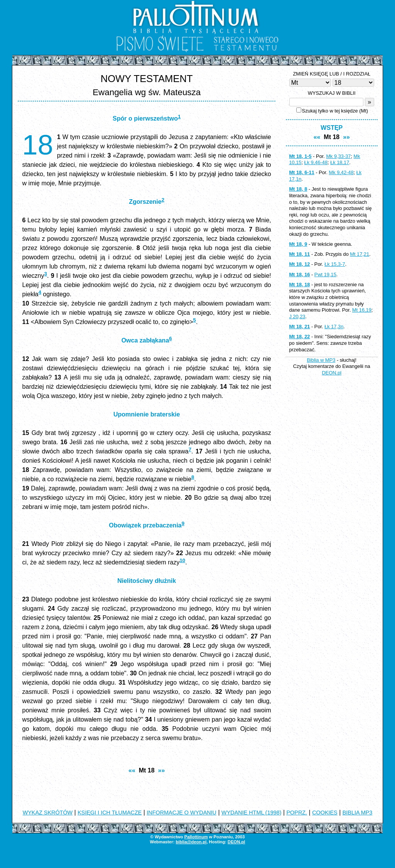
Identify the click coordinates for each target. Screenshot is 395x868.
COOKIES (325, 813)
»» (162, 770)
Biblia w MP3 (321, 360)
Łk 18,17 (340, 162)
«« (132, 770)
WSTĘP (332, 128)
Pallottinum (196, 837)
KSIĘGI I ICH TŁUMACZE (110, 813)
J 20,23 (297, 316)
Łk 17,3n (334, 327)
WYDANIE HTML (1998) (251, 813)
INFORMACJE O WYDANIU (181, 813)
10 (182, 560)
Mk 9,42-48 (341, 172)
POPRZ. (297, 813)
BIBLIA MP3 (358, 813)
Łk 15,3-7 (335, 264)
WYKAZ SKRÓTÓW (48, 813)
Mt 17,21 (360, 254)
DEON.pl (332, 373)
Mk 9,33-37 (338, 156)
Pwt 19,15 (325, 275)
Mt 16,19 (362, 310)
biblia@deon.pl (191, 842)
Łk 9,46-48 (316, 162)
